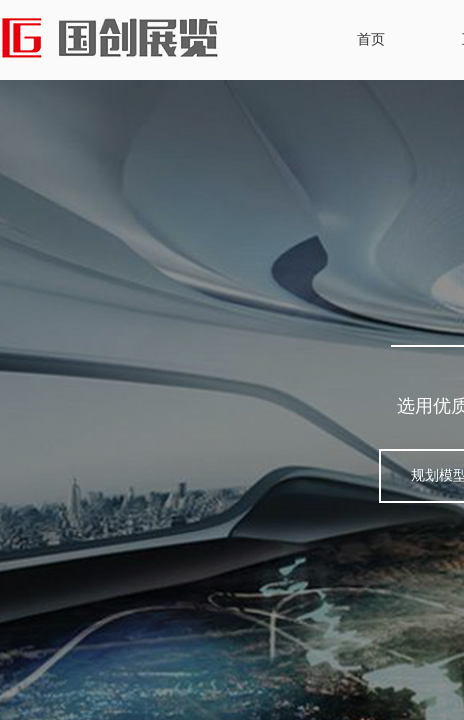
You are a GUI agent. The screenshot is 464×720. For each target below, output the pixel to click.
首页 (371, 39)
